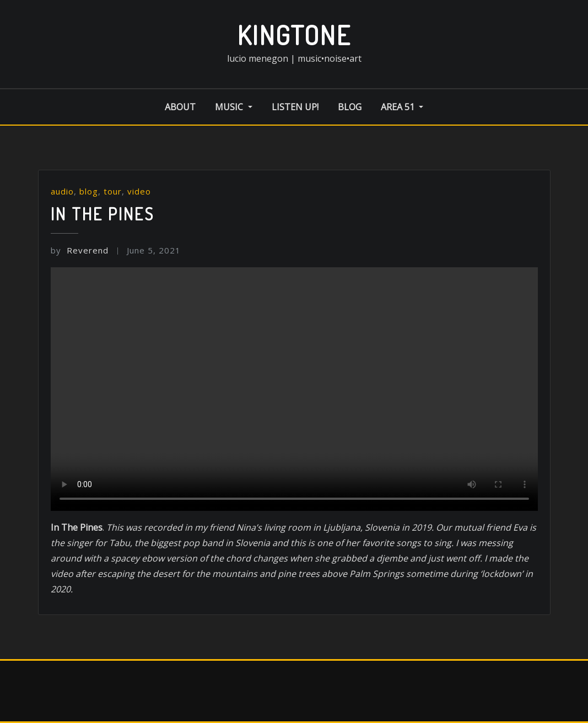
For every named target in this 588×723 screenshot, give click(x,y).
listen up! (295, 107)
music (233, 107)
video (139, 191)
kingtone (294, 35)
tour (113, 191)
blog (350, 107)
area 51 (402, 107)
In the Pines (103, 214)
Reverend (80, 250)
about (180, 107)
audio (62, 191)
